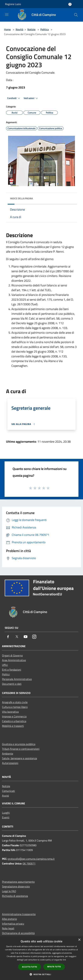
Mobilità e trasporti (13, 726)
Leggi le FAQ (9, 891)
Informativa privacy (13, 924)
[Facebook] (8, 637)
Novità (19, 29)
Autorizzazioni (10, 763)
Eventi (6, 817)
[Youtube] (26, 637)
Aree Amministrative (14, 660)
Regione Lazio (13, 4)
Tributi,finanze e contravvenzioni (21, 749)
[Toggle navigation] (7, 15)
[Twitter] (17, 637)
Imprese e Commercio (14, 716)
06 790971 (29, 863)
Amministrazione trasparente (19, 914)
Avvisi (5, 796)
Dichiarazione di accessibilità (18, 933)
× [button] (79, 940)
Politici (6, 674)
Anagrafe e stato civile (15, 702)
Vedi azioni (31, 98)
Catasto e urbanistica (14, 721)
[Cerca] (76, 15)
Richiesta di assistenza (15, 896)
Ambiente (8, 754)
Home (7, 29)
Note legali (8, 928)
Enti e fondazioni (12, 670)
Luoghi (6, 813)
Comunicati (8, 791)
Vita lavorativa (10, 712)
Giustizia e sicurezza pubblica (19, 744)
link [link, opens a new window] (64, 960)
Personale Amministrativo (17, 679)
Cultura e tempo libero (15, 707)
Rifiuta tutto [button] (54, 967)
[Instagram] (34, 637)
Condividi (14, 98)
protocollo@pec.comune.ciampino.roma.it (31, 859)
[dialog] (41, 958)
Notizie (31, 29)
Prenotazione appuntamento (18, 882)
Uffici (5, 665)
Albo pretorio (9, 919)
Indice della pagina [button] (21, 198)
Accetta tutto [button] (29, 967)
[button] (41, 974)
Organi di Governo (12, 655)
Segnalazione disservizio (16, 886)
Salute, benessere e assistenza (19, 758)
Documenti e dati (12, 684)
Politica (45, 29)
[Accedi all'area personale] (70, 4)
